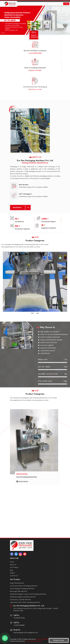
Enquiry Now (59, 640)
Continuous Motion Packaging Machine (24, 586)
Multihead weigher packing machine (23, 597)
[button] (2, 21)
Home (12, 562)
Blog (11, 570)
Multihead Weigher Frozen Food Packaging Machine (28, 594)
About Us (13, 565)
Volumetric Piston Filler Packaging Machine (25, 602)
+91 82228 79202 (19, 618)
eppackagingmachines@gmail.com (26, 633)
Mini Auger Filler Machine (19, 591)
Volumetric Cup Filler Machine (21, 600)
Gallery (12, 573)
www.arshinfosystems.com (34, 641)
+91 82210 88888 (19, 625)
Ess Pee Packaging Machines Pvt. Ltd (47, 639)
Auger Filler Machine (17, 583)
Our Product (14, 567)
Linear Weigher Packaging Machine (22, 589)
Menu (66, 4)
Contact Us (14, 576)
